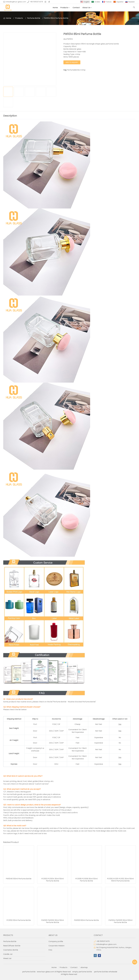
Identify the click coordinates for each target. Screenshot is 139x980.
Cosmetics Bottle (11, 950)
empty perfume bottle (82, 972)
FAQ (50, 950)
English (87, 2)
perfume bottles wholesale (106, 972)
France (108, 2)
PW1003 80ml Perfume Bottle (86, 920)
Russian (132, 2)
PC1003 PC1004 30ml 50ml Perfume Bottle (53, 880)
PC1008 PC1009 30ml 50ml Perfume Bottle (86, 880)
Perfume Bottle (34, 18)
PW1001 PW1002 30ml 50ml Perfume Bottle (53, 921)
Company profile (56, 941)
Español (120, 2)
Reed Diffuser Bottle (12, 946)
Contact (76, 8)
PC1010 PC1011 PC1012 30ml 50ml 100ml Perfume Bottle (120, 880)
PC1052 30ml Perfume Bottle (19, 920)
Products (64, 8)
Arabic (97, 2)
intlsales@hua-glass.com (16, 2)
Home (55, 8)
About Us (86, 8)
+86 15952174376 (36, 2)
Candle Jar (8, 954)
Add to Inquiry (72, 62)
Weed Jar (7, 958)
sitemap (84, 967)
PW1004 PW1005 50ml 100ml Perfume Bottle (120, 921)
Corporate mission (56, 946)
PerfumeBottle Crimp (76, 70)
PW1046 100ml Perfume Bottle (19, 879)
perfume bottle (30, 972)
